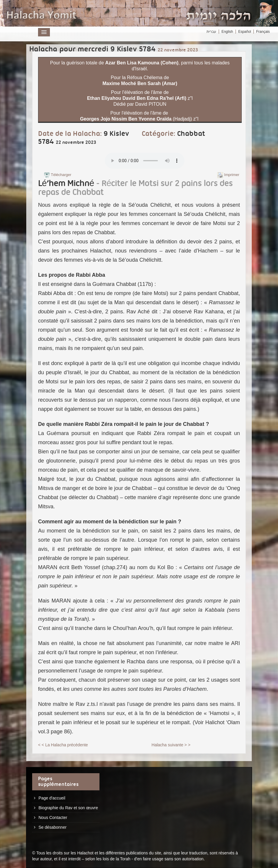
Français (263, 32)
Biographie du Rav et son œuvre (68, 808)
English (227, 32)
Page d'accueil (52, 798)
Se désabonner (52, 827)
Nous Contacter (53, 817)
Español (245, 32)
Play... (145, 161)
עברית (211, 32)
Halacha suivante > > (171, 745)
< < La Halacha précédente (63, 745)
